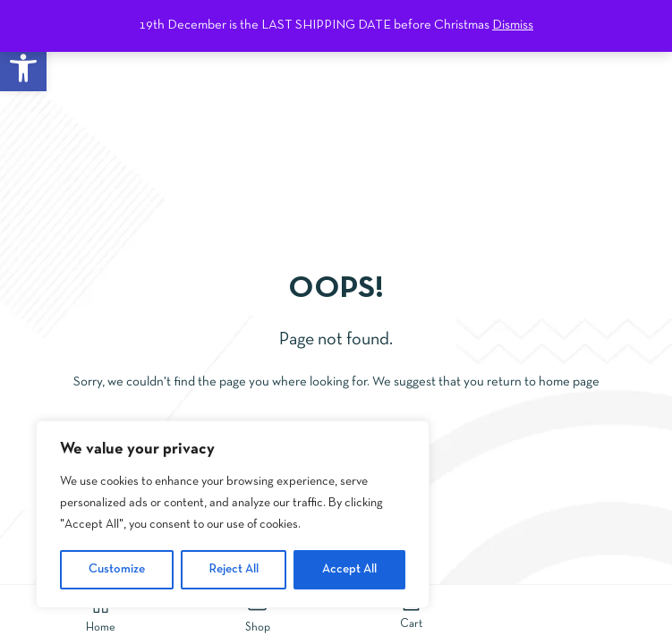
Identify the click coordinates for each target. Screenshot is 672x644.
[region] (233, 514)
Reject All (234, 569)
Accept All (349, 569)
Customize (117, 569)
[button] (23, 68)
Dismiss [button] (513, 25)
